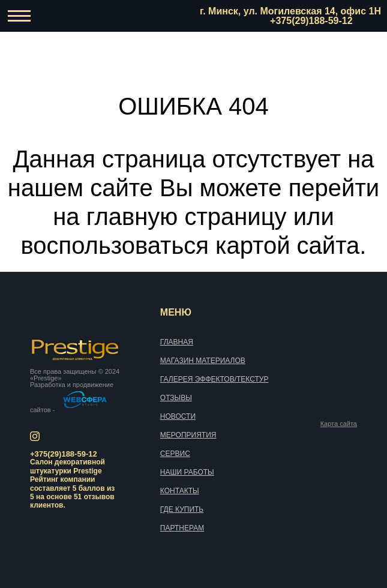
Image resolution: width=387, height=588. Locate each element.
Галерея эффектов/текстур (214, 379)
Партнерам (182, 528)
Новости (178, 416)
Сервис (175, 454)
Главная (177, 342)
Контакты (180, 491)
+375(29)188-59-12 (311, 21)
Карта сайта (339, 424)
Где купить (182, 509)
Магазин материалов (203, 361)
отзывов (99, 497)
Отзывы (176, 398)
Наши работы (187, 472)
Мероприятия (188, 435)
